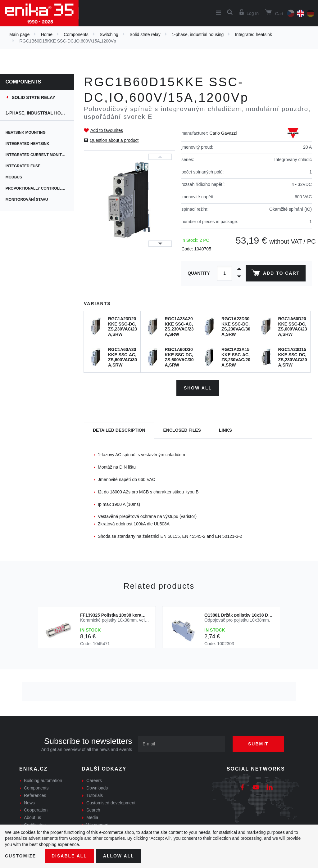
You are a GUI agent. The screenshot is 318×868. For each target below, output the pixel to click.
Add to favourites (107, 130)
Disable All (69, 856)
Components (76, 34)
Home (47, 34)
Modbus (14, 177)
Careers (94, 780)
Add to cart (276, 274)
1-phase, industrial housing (198, 34)
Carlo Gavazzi (223, 133)
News (29, 803)
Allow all (119, 856)
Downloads (97, 788)
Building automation (43, 780)
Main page (19, 34)
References (35, 795)
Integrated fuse (24, 166)
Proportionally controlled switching (40, 188)
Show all (198, 388)
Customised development (111, 803)
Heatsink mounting (26, 133)
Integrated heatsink (254, 34)
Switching (109, 34)
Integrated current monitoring (40, 155)
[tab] (119, 431)
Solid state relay (145, 34)
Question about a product (114, 140)
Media (92, 817)
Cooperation (36, 810)
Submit (258, 744)
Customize (20, 856)
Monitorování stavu (27, 200)
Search (93, 810)
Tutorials (95, 795)
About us (32, 817)
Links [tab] (225, 430)
